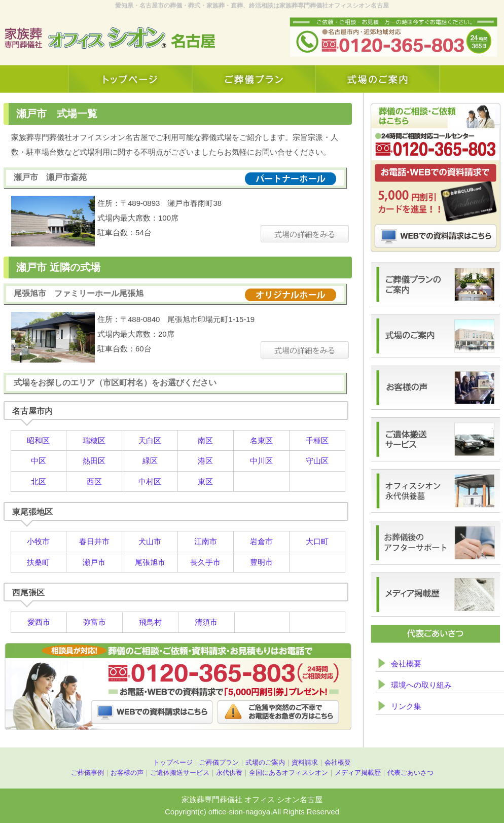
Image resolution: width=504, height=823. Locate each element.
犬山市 (150, 541)
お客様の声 (127, 773)
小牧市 (38, 541)
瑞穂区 (94, 440)
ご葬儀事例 (87, 773)
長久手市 (205, 562)
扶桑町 (38, 562)
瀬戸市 (94, 562)
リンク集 (406, 706)
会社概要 (406, 664)
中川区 (261, 461)
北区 (39, 481)
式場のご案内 (265, 762)
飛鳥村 (150, 622)
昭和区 (38, 440)
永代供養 (229, 773)
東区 (205, 481)
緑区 (150, 461)
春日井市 (94, 541)
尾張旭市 (150, 562)
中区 (39, 461)
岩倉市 (261, 541)
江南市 (206, 541)
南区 (205, 440)
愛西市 (39, 622)
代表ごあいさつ (410, 773)
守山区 (317, 461)
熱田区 (94, 461)
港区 (205, 461)
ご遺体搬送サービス (180, 773)
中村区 (150, 481)
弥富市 (95, 622)
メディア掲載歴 (358, 773)
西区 (94, 481)
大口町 (317, 541)
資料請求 (305, 762)
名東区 (261, 440)
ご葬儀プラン (219, 762)
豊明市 (261, 562)
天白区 (150, 440)
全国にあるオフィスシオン (289, 773)
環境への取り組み (421, 685)
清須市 (206, 622)
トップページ (173, 762)
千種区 (317, 440)
